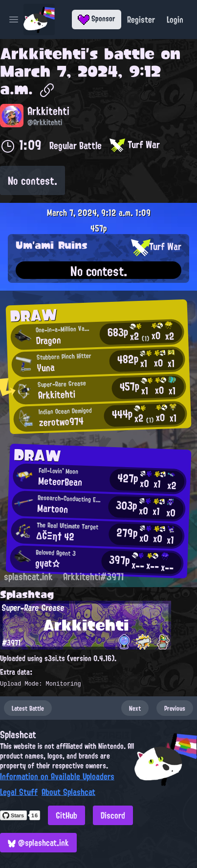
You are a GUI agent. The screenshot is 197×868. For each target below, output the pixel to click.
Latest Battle (28, 708)
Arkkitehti (43, 54)
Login (175, 20)
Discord (113, 815)
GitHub (66, 815)
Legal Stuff (19, 792)
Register (141, 20)
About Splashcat (68, 792)
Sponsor (97, 19)
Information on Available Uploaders (57, 776)
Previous (175, 708)
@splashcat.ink (38, 843)
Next (135, 708)
